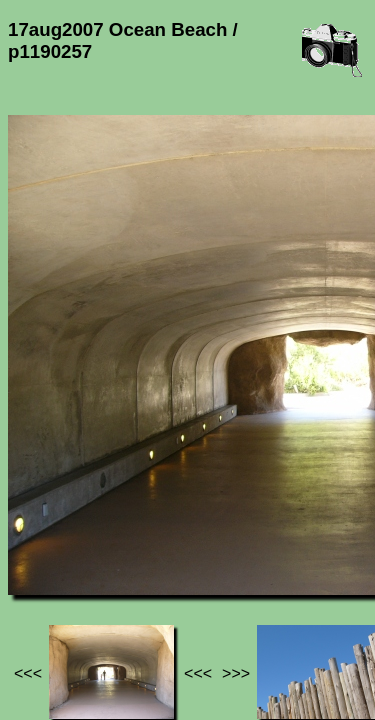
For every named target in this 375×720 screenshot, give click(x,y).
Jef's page (44, 538)
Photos (119, 538)
